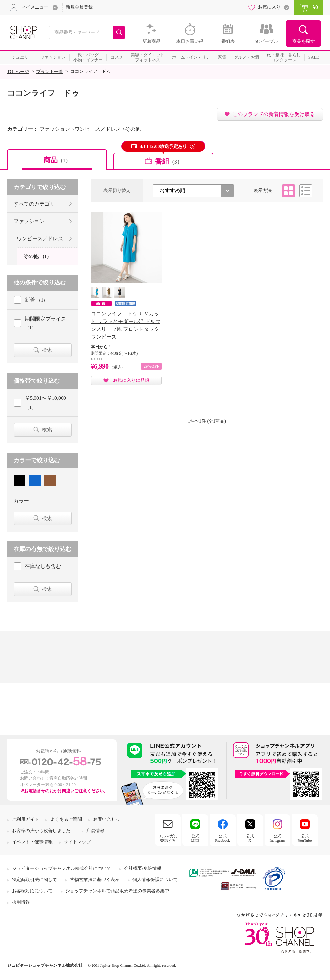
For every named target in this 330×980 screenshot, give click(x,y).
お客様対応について (32, 891)
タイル (288, 191)
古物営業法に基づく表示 (95, 880)
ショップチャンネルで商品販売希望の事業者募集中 (117, 891)
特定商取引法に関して (34, 880)
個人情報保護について (155, 880)
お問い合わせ (107, 819)
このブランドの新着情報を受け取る (274, 114)
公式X (250, 838)
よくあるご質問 (66, 819)
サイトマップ (77, 842)
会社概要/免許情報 (143, 868)
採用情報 (21, 902)
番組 (169, 161)
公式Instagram (277, 838)
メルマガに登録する (168, 838)
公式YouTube (305, 838)
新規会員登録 (79, 7)
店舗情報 (95, 831)
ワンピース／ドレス (40, 239)
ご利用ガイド (25, 819)
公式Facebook (223, 838)
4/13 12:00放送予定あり (163, 146)
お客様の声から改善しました (41, 831)
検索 (47, 350)
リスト (306, 191)
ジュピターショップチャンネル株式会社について (62, 868)
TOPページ (18, 72)
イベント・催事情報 (32, 842)
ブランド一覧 (50, 72)
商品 (57, 160)
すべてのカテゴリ (34, 204)
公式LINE (195, 838)
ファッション (29, 221)
